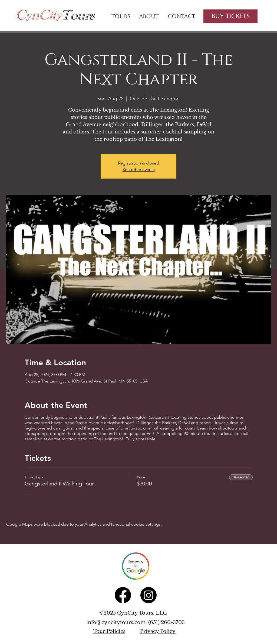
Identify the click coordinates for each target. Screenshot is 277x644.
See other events (139, 170)
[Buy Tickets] (230, 16)
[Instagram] (149, 595)
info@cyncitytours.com (117, 622)
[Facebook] (123, 595)
